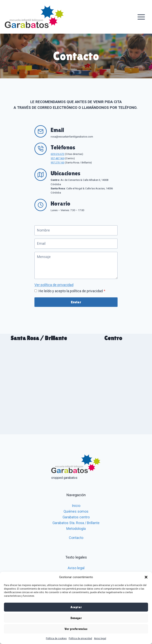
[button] (146, 577)
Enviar (76, 302)
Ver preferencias (76, 629)
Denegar (76, 618)
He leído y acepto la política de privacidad (72, 291)
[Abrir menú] (141, 17)
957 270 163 (57, 163)
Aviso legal (100, 638)
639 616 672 (57, 154)
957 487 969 (57, 158)
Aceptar (76, 607)
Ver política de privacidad (54, 285)
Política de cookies (56, 638)
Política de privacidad (80, 638)
